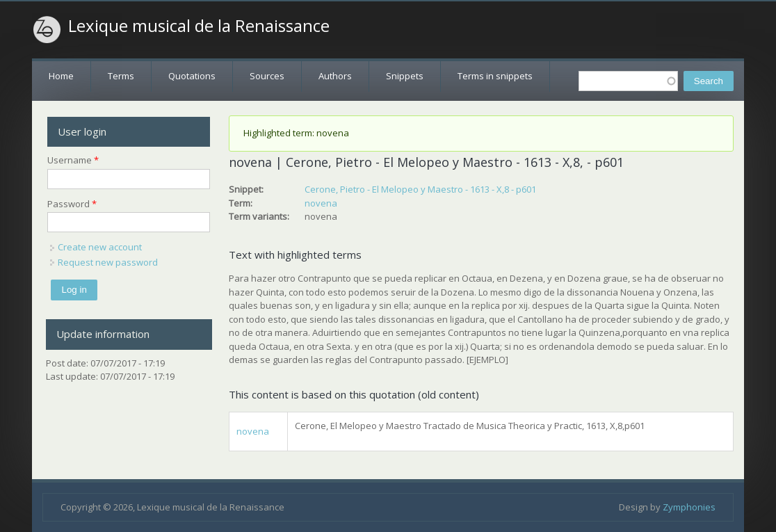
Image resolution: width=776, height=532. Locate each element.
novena (321, 203)
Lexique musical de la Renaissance (199, 26)
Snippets (405, 76)
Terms (121, 76)
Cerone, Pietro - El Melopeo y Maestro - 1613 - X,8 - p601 (420, 189)
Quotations (192, 76)
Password (72, 204)
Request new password (108, 262)
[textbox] (628, 81)
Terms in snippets (495, 76)
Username (73, 160)
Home (61, 76)
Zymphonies (689, 507)
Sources (267, 76)
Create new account (100, 247)
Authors (335, 76)
